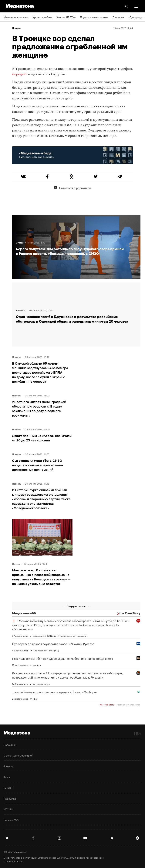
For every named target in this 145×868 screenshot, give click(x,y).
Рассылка (10, 798)
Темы (7, 777)
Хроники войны (42, 17)
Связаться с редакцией (73, 188)
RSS (8, 788)
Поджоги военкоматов (94, 17)
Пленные (118, 17)
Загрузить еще (76, 606)
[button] (136, 6)
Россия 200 (11, 820)
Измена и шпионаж (16, 17)
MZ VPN (9, 809)
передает (20, 74)
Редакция (10, 744)
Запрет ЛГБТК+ (66, 17)
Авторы (8, 766)
